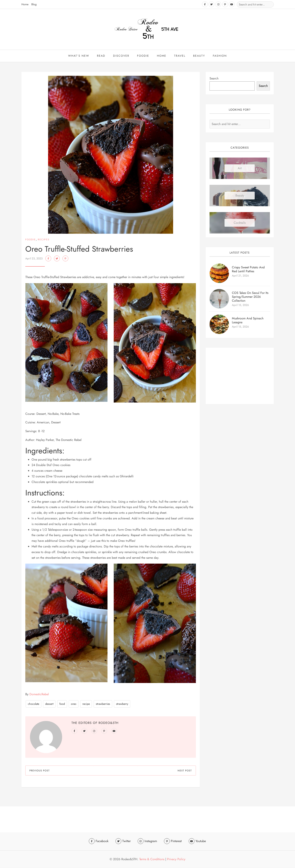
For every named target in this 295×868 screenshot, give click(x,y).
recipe (86, 704)
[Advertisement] (240, 376)
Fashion (220, 56)
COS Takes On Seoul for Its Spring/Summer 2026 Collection (250, 297)
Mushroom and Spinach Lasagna (248, 321)
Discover (121, 56)
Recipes (44, 240)
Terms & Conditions (152, 859)
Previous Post (40, 771)
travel (180, 56)
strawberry (122, 704)
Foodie (143, 56)
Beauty (240, 196)
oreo (74, 704)
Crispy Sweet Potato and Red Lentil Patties (248, 270)
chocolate (33, 704)
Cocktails (240, 223)
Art (240, 169)
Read (101, 56)
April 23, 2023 (34, 259)
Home (25, 4)
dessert (49, 704)
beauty (199, 56)
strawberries (103, 704)
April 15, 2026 (240, 306)
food (62, 704)
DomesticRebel (39, 695)
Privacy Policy (176, 859)
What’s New (79, 56)
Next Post (185, 771)
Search (214, 79)
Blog (34, 4)
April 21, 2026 (240, 276)
